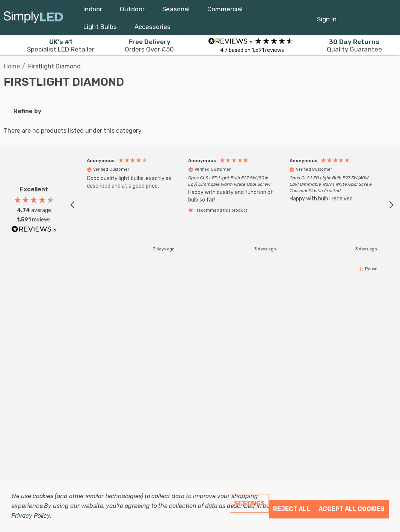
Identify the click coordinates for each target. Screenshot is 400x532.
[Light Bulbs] (100, 29)
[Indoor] (93, 11)
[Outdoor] (132, 11)
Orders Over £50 (149, 45)
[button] (73, 203)
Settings (249, 503)
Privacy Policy (31, 516)
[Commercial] (225, 11)
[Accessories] (152, 29)
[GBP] (387, 18)
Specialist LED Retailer (61, 45)
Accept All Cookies (352, 509)
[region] (232, 203)
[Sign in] (327, 15)
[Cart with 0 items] (369, 15)
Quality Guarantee (354, 45)
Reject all (292, 509)
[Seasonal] (176, 11)
